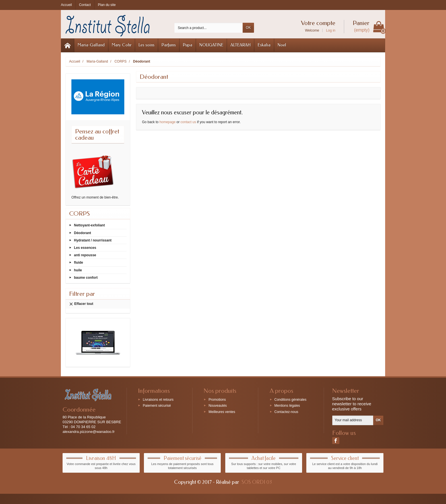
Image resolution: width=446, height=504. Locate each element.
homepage (168, 122)
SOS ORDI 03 (257, 482)
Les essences (85, 248)
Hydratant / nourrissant (93, 240)
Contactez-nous (286, 412)
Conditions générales (291, 399)
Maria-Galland (91, 45)
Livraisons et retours (158, 399)
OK (248, 28)
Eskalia (264, 45)
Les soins (146, 45)
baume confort (86, 277)
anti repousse (85, 255)
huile (78, 270)
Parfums (169, 45)
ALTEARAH (240, 45)
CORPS (80, 214)
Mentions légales (287, 406)
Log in (331, 30)
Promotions (217, 399)
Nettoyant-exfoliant (89, 225)
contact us (188, 122)
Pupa (188, 45)
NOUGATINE (211, 45)
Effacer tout (81, 304)
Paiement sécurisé (157, 406)
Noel (282, 45)
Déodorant (82, 233)
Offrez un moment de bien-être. (95, 197)
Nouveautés (218, 406)
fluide (79, 263)
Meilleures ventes (222, 412)
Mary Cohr (122, 45)
